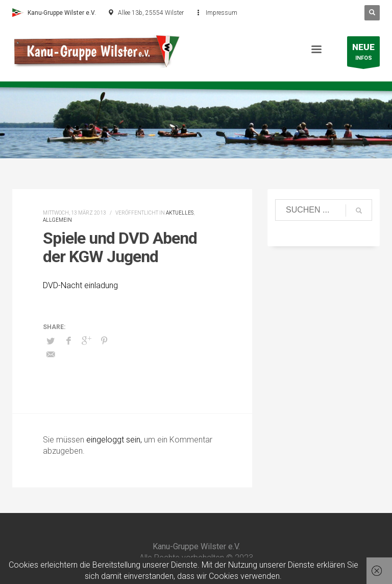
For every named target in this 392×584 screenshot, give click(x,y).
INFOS (363, 54)
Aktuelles (180, 213)
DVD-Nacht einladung (80, 285)
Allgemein (57, 220)
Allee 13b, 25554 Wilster (151, 13)
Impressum (222, 13)
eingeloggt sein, (115, 440)
